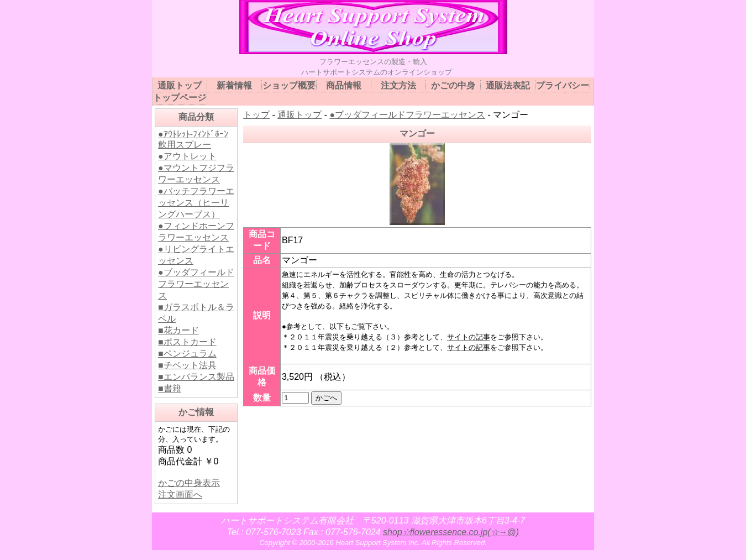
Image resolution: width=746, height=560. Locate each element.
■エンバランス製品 (196, 377)
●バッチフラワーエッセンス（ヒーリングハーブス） (196, 203)
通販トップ (300, 115)
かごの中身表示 (189, 483)
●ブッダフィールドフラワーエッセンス (196, 284)
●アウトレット (187, 156)
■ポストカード (187, 342)
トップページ (180, 98)
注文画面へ (180, 494)
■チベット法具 (187, 365)
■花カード (178, 330)
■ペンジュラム (187, 354)
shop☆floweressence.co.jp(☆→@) (451, 532)
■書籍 (170, 388)
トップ (256, 115)
